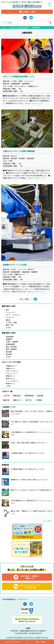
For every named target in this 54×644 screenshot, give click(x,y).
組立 (7, 310)
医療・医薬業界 (11, 349)
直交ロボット (11, 378)
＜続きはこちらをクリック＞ (34, 103)
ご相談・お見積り (40, 642)
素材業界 (9, 354)
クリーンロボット (12, 381)
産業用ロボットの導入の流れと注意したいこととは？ (29, 480)
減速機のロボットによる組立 (15, 265)
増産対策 (6, 400)
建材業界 (9, 352)
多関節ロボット (11, 366)
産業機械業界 (11, 344)
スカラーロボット (12, 371)
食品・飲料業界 (11, 347)
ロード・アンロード (13, 315)
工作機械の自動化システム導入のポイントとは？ (28, 453)
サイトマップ (23, 599)
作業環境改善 (29, 396)
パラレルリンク (11, 373)
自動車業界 (10, 337)
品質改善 (40, 396)
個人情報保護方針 (9, 599)
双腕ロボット (11, 383)
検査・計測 (10, 325)
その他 (8, 327)
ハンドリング (11, 312)
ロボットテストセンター (14, 642)
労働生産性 (17, 396)
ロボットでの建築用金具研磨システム (19, 76)
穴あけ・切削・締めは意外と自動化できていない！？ (29, 443)
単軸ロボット (11, 376)
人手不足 (6, 396)
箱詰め (8, 320)
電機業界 (9, 339)
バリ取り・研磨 (11, 322)
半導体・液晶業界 (12, 342)
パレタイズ (10, 317)
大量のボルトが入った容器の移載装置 (19, 151)
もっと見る (47, 521)
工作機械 (39, 400)
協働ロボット (11, 368)
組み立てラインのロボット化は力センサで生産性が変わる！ (32, 490)
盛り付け (29, 400)
